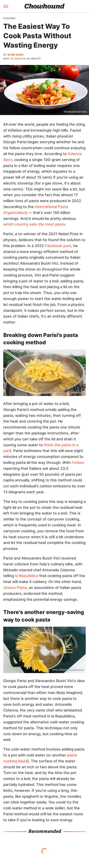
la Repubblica (27, 576)
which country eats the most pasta (34, 224)
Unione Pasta (15, 588)
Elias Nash (16, 55)
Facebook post (58, 246)
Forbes (78, 463)
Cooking (9, 18)
